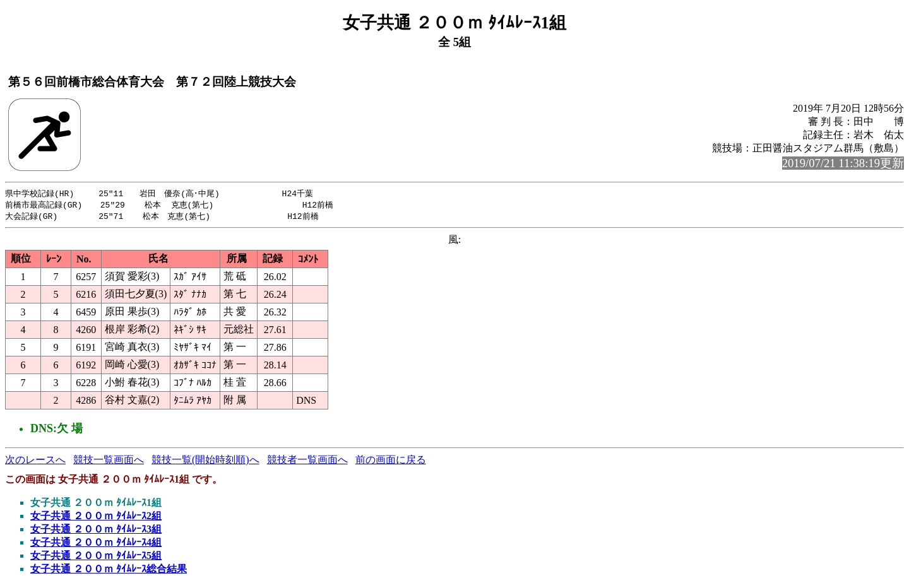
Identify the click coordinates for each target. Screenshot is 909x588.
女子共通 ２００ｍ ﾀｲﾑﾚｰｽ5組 (96, 557)
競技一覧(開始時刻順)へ (205, 462)
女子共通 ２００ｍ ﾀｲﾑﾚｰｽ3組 (96, 531)
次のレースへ (35, 462)
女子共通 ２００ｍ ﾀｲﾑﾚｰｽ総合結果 (109, 571)
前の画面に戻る (391, 462)
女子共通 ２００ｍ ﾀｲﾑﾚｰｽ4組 (96, 544)
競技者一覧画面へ (307, 462)
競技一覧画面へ (109, 462)
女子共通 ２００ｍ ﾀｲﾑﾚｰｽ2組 (96, 518)
